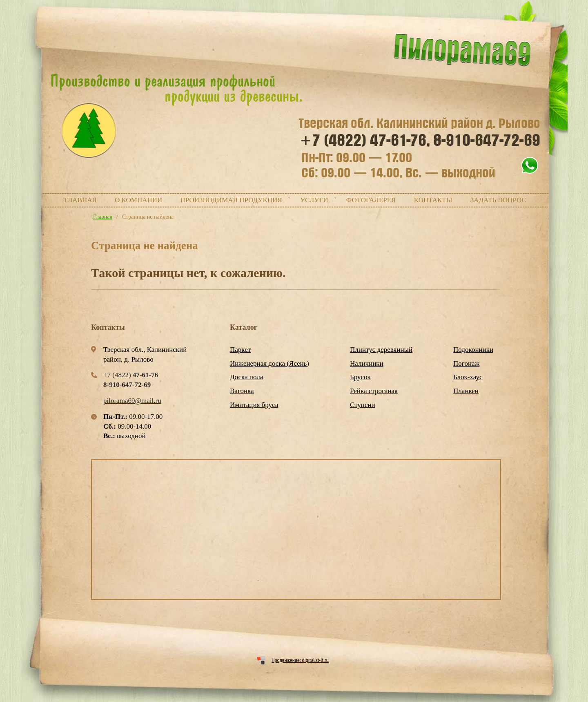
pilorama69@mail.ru (132, 401)
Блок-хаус (468, 377)
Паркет (240, 350)
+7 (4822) (365, 141)
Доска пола (246, 377)
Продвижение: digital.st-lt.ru (300, 660)
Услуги (314, 200)
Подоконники (473, 350)
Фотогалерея (371, 200)
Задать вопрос (498, 200)
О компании (138, 200)
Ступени (363, 405)
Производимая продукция (231, 200)
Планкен (466, 391)
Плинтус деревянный (381, 350)
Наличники (367, 363)
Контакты (433, 200)
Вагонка (242, 391)
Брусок (360, 377)
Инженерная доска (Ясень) (269, 363)
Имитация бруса (254, 405)
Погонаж (466, 363)
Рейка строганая (374, 391)
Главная (80, 200)
